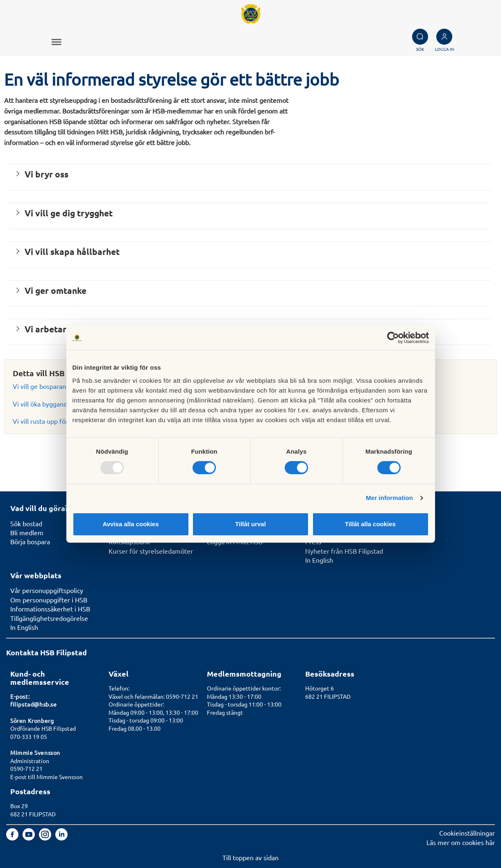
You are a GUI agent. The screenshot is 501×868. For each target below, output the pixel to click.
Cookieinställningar (467, 833)
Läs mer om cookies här (461, 842)
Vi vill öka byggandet (43, 404)
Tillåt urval (250, 524)
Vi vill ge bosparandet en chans (58, 386)
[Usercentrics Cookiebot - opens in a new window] (393, 338)
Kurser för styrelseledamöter (151, 551)
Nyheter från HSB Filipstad (344, 551)
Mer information (389, 498)
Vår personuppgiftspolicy (47, 590)
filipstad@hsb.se (34, 704)
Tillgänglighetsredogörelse (49, 618)
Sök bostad (26, 523)
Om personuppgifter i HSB (49, 600)
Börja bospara (30, 541)
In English (319, 560)
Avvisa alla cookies (130, 524)
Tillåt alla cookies (370, 524)
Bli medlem (27, 532)
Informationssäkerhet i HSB (50, 609)
